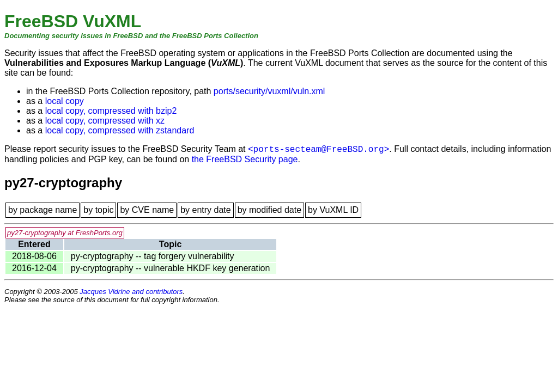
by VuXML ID (333, 210)
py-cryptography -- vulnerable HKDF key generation (171, 268)
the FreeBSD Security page (245, 159)
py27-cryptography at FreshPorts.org (65, 233)
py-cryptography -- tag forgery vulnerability (153, 256)
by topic (98, 210)
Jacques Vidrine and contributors (131, 292)
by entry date (206, 210)
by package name (43, 210)
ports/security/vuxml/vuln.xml (269, 91)
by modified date (269, 210)
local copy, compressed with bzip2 (111, 111)
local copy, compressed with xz (105, 121)
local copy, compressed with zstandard (120, 130)
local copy (65, 101)
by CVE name (147, 210)
